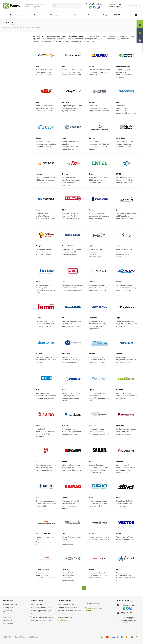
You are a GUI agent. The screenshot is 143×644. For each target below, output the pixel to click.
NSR (37, 390)
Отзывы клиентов (10, 604)
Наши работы (9, 608)
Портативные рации (66, 604)
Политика (7, 617)
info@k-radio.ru (95, 4)
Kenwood (93, 282)
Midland (39, 354)
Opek (64, 390)
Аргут (118, 569)
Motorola (66, 354)
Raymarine (120, 426)
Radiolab (93, 426)
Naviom (119, 354)
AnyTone (66, 102)
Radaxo (65, 426)
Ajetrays (39, 66)
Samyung (119, 462)
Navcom (92, 354)
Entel (91, 174)
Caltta (38, 138)
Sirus (118, 497)
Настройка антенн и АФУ (40, 608)
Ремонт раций (36, 604)
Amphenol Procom (123, 66)
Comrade (66, 138)
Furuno (92, 210)
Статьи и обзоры (92, 603)
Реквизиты (8, 620)
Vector (118, 533)
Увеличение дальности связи (42, 617)
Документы (8, 611)
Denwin (65, 174)
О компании (8, 601)
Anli (37, 102)
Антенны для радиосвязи (67, 608)
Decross (39, 174)
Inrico (38, 282)
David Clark (120, 138)
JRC (64, 282)
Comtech (93, 138)
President (120, 390)
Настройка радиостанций (41, 611)
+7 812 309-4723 (114, 6)
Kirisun (118, 282)
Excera (38, 210)
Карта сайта (8, 623)
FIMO (64, 210)
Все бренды (62, 620)
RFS (37, 462)
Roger (65, 462)
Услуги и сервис (37, 601)
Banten (92, 102)
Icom (118, 246)
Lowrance (93, 318)
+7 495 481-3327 (114, 4)
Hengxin (39, 246)
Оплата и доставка (65, 617)
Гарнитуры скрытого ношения (69, 611)
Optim (92, 390)
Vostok (65, 569)
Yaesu (91, 569)
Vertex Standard (42, 569)
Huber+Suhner (68, 246)
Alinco (91, 66)
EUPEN (118, 174)
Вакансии (7, 614)
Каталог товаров (65, 601)
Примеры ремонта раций (41, 620)
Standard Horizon (43, 533)
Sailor (91, 462)
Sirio (91, 497)
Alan (64, 66)
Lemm (38, 318)
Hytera (92, 246)
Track (64, 533)
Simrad (65, 497)
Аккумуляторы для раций (68, 614)
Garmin (119, 210)
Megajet (119, 318)
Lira (64, 318)
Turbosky (93, 533)
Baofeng (119, 102)
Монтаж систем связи (39, 614)
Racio (38, 426)
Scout (38, 497)
